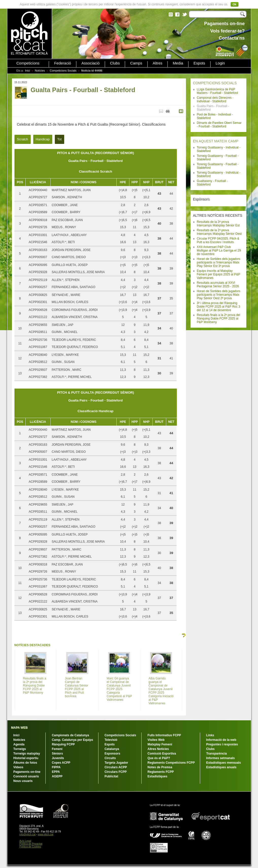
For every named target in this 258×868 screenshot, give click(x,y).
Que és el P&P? (159, 758)
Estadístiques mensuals (224, 763)
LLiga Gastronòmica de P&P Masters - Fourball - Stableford (217, 91)
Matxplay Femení (160, 744)
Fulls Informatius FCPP (164, 735)
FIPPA (56, 767)
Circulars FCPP (116, 772)
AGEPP (57, 776)
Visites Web (156, 740)
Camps (136, 63)
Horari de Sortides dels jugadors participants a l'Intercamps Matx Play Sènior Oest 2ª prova (219, 295)
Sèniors (57, 754)
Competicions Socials (63, 71)
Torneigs (20, 749)
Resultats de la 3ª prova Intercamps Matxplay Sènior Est (218, 224)
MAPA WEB (19, 728)
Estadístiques (158, 776)
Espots (199, 63)
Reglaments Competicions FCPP (171, 763)
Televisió (111, 740)
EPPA (56, 772)
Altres (158, 63)
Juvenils (58, 758)
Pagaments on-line (27, 772)
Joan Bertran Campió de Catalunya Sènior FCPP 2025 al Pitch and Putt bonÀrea (77, 687)
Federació (63, 63)
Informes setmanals (221, 758)
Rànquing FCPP (63, 744)
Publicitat (111, 776)
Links (210, 735)
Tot (59, 139)
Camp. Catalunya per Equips (72, 740)
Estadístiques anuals (221, 767)
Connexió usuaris (26, 776)
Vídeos (18, 767)
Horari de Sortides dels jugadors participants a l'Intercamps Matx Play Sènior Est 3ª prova (219, 262)
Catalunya (112, 749)
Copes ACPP (61, 763)
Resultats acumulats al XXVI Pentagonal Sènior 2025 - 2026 (218, 285)
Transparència (217, 754)
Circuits (110, 758)
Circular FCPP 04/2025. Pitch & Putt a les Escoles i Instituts (218, 240)
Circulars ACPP (116, 767)
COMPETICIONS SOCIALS (215, 83)
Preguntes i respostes (222, 744)
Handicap (43, 139)
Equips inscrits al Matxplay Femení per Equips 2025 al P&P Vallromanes (219, 274)
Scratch (23, 139)
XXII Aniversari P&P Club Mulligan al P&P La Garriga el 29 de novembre (219, 251)
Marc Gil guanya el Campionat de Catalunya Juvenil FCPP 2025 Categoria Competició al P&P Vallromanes (119, 689)
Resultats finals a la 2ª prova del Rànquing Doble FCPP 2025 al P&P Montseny (219, 319)
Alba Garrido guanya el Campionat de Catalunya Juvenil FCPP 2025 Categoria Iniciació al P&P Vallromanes (161, 691)
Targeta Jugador (116, 763)
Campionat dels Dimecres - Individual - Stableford (215, 99)
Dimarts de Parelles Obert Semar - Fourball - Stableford (219, 125)
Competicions (28, 63)
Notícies (40, 71)
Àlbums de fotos (25, 763)
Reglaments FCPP (161, 772)
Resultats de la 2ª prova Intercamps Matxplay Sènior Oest (219, 232)
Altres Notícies (158, 749)
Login (220, 63)
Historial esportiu (26, 758)
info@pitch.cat (28, 834)
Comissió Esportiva (162, 754)
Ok (235, 4)
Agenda (19, 744)
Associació (91, 63)
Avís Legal (25, 841)
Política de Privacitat (31, 844)
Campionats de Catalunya (70, 735)
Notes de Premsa (160, 767)
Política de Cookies (30, 847)
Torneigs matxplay (27, 754)
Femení (57, 749)
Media (178, 63)
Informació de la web (221, 740)
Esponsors (112, 754)
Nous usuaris (23, 781)
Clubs (115, 63)
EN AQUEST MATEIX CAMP (216, 141)
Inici (28, 71)
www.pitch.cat (46, 834)
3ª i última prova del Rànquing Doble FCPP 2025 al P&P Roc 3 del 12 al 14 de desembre (219, 307)
